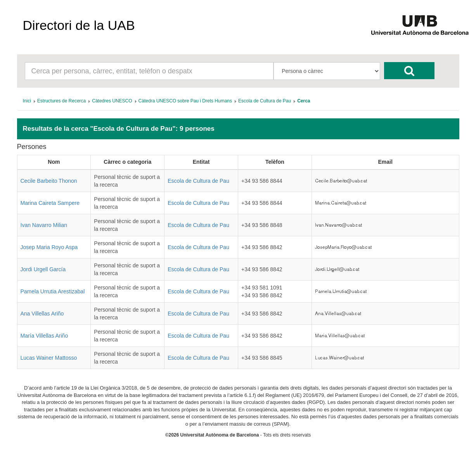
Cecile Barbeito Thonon (49, 181)
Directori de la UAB (79, 25)
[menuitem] (27, 101)
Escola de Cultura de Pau (198, 181)
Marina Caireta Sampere (50, 203)
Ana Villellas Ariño (42, 314)
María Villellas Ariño (44, 336)
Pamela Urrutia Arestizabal (53, 291)
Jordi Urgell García (43, 269)
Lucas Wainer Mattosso (49, 358)
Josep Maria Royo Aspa (49, 247)
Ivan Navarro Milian (44, 225)
